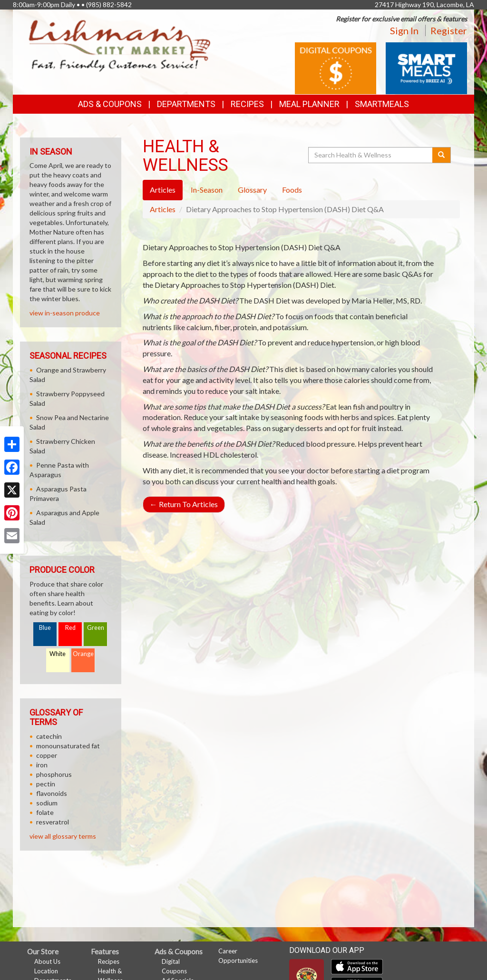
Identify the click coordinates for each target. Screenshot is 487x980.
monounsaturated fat (68, 746)
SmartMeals (382, 104)
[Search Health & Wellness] (371, 155)
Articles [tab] (163, 190)
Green (96, 628)
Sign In (404, 30)
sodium (47, 803)
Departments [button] (186, 104)
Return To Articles (184, 504)
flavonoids (52, 793)
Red (70, 628)
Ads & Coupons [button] (110, 104)
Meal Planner (309, 104)
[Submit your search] (442, 155)
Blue (45, 628)
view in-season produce (65, 313)
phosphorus (54, 774)
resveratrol (53, 822)
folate (45, 812)
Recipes (247, 104)
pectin (46, 784)
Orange (83, 654)
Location (46, 971)
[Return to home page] (120, 45)
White (58, 654)
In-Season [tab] (207, 190)
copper (47, 755)
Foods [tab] (292, 190)
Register (449, 30)
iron (42, 765)
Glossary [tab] (252, 190)
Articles (163, 209)
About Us (47, 961)
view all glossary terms (63, 836)
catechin (49, 736)
